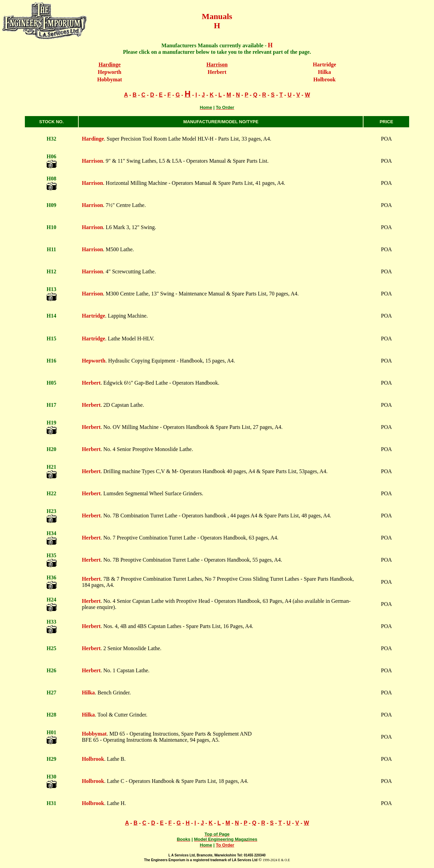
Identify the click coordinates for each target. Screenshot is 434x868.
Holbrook (325, 79)
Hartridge (324, 65)
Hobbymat (110, 79)
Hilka (324, 72)
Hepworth (110, 72)
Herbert (217, 72)
